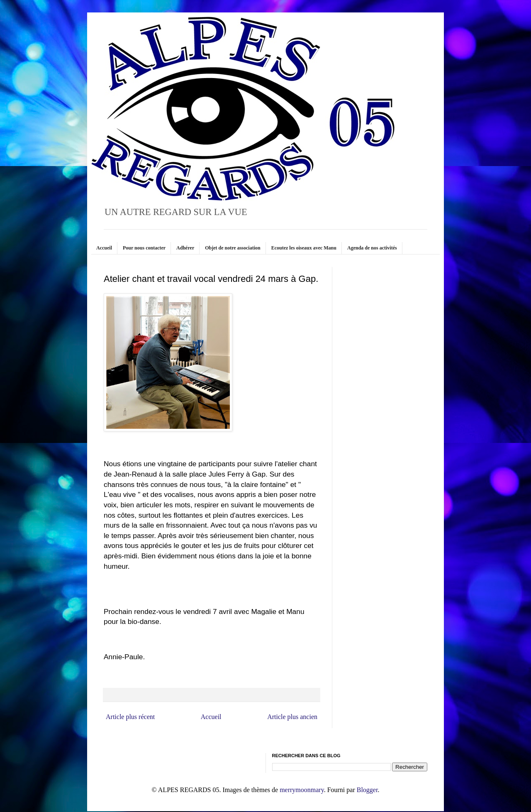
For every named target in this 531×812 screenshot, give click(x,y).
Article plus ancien (292, 717)
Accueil (104, 248)
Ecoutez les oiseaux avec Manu (304, 248)
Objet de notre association (233, 248)
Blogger (367, 790)
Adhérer (185, 248)
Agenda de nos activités (372, 248)
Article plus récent (130, 717)
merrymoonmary (302, 790)
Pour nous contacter (144, 248)
